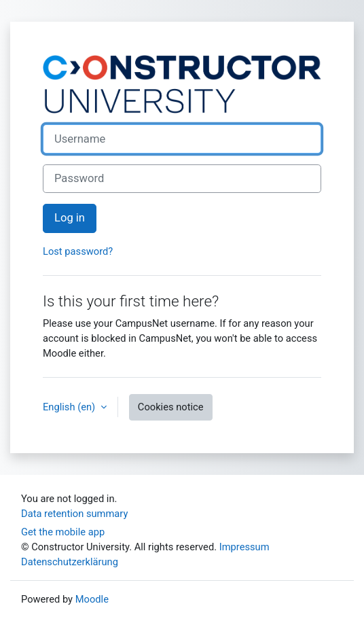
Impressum (244, 547)
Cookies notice (171, 407)
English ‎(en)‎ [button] (70, 407)
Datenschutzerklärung (70, 562)
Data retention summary (74, 514)
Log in (70, 218)
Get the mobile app (63, 532)
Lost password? (78, 251)
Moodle (92, 599)
